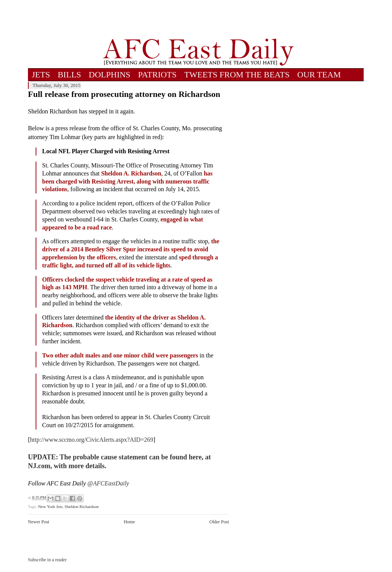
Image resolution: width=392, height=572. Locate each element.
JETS (41, 75)
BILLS (69, 75)
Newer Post (39, 522)
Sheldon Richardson (82, 506)
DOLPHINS (110, 75)
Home (129, 522)
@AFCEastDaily (108, 483)
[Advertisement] (198, 19)
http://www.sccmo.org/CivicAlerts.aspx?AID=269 (91, 440)
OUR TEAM (319, 75)
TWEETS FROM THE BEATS (237, 75)
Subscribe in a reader (47, 560)
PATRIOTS (158, 75)
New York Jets (50, 506)
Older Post (219, 522)
